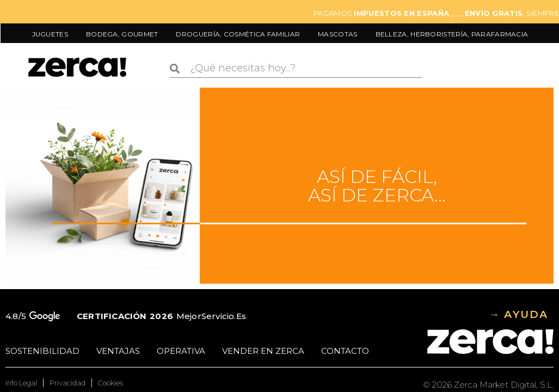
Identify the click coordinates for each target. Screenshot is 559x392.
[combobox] (296, 69)
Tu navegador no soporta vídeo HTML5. (103, 186)
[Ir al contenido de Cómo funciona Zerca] (279, 186)
